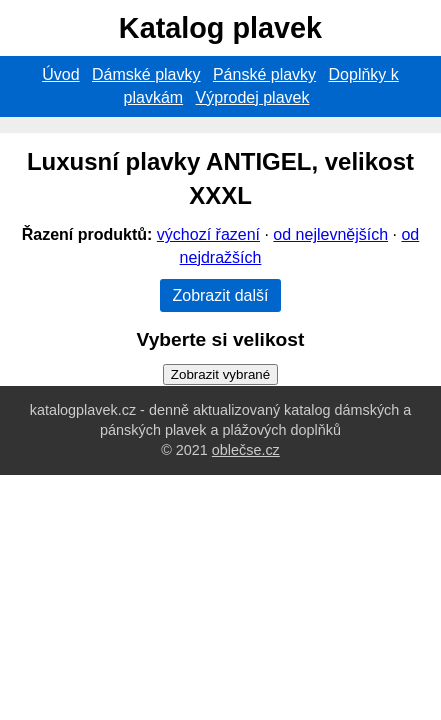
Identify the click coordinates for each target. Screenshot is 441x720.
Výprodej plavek (253, 97)
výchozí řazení (208, 234)
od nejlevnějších (330, 234)
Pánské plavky (264, 74)
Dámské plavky (146, 74)
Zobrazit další (220, 295)
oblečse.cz (246, 450)
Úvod (60, 74)
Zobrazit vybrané (220, 374)
